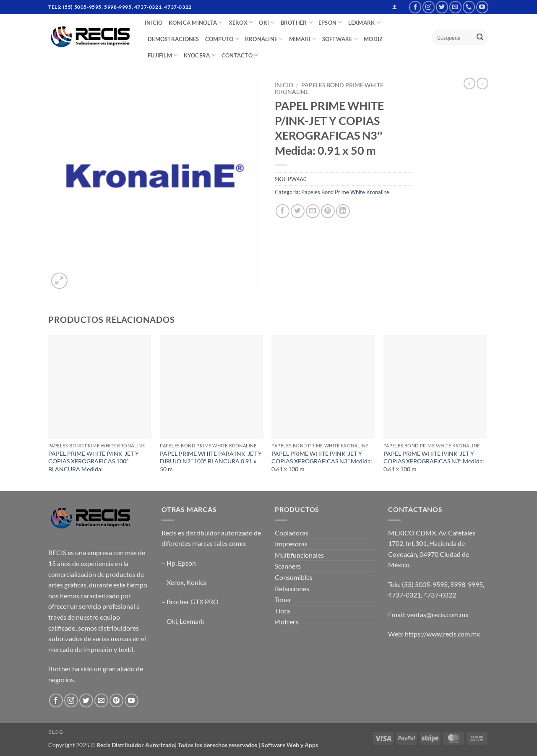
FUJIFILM (163, 55)
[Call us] (469, 7)
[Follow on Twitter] (442, 7)
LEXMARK (364, 22)
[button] (395, 7)
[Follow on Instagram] (429, 7)
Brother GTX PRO (193, 601)
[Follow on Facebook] (415, 7)
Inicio (284, 85)
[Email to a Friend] (313, 211)
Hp (171, 563)
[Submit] (480, 38)
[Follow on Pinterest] (116, 700)
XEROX (241, 22)
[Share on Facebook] (283, 211)
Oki (172, 621)
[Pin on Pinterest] (328, 211)
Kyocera (200, 55)
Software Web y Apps (290, 745)
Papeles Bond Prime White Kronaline (345, 192)
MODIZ (373, 39)
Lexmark (192, 621)
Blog (56, 732)
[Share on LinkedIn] (343, 211)
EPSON (330, 22)
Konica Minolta (196, 22)
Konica (196, 582)
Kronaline (264, 39)
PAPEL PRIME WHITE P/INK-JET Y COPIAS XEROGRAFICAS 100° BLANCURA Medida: (94, 461)
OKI (267, 22)
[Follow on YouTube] (482, 7)
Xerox (175, 582)
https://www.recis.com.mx (442, 634)
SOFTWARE (340, 39)
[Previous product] (482, 83)
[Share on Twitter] (298, 211)
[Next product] (469, 83)
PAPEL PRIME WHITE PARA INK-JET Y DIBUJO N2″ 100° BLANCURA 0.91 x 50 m (211, 461)
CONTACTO (240, 55)
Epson (187, 563)
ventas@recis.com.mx (438, 614)
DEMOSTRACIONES (173, 39)
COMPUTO (222, 39)
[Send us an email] (455, 7)
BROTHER (297, 22)
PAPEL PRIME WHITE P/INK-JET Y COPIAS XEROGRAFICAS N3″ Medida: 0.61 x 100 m (322, 461)
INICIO (154, 23)
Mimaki (303, 39)
